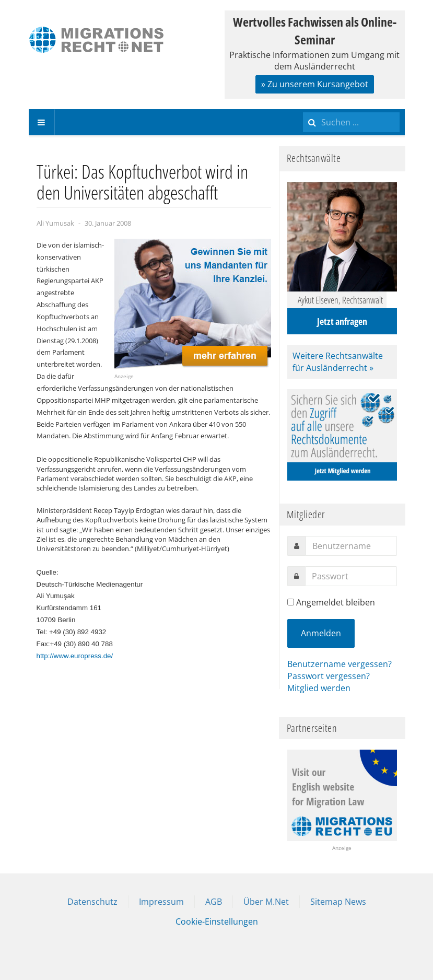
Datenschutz (92, 902)
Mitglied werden (319, 688)
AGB (214, 902)
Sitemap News (338, 902)
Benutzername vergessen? (340, 664)
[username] (351, 546)
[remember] (291, 602)
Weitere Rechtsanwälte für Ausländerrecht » (338, 362)
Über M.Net (266, 902)
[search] (351, 122)
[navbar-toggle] (42, 122)
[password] (351, 576)
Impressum (161, 902)
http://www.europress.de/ (75, 656)
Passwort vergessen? (329, 676)
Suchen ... (303, 109)
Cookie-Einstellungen (217, 921)
